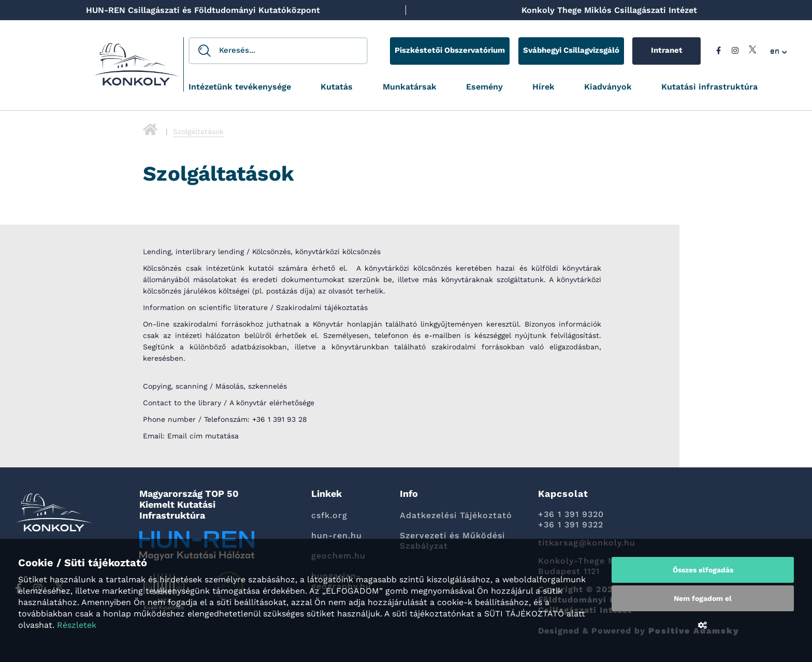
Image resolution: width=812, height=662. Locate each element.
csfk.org (329, 515)
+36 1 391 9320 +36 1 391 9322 (571, 519)
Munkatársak (410, 87)
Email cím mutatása (203, 436)
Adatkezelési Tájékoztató (456, 515)
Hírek (543, 87)
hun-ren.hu (337, 535)
